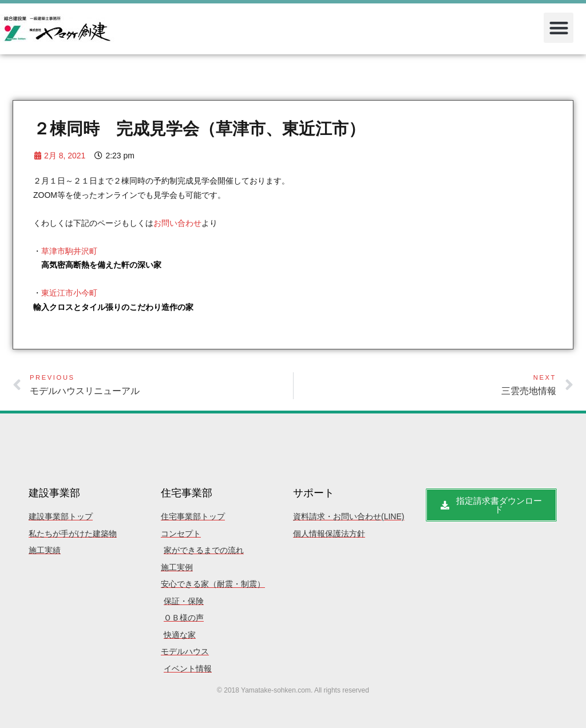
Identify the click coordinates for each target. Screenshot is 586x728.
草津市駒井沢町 (69, 251)
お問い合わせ (177, 223)
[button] (559, 28)
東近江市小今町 (69, 293)
